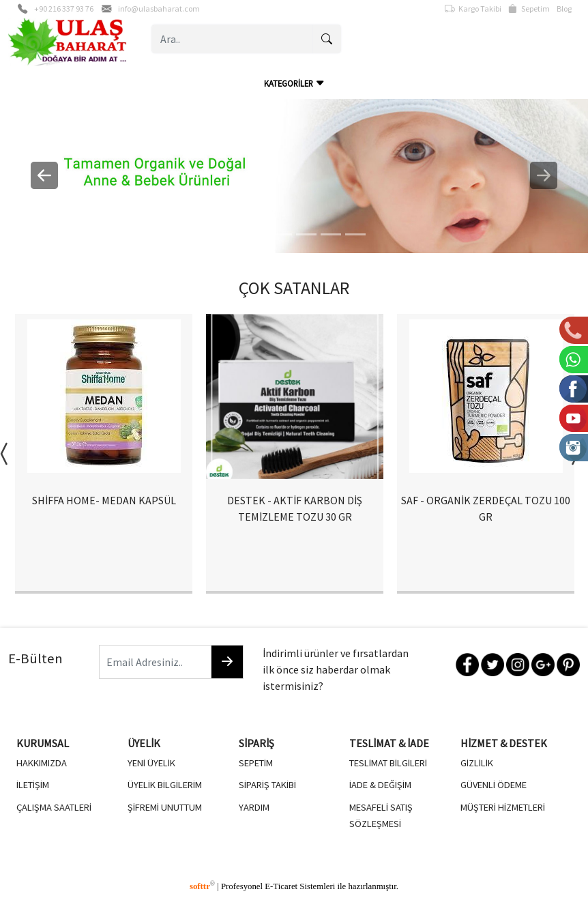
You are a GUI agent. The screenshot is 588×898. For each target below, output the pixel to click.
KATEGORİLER (294, 83)
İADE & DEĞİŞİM (380, 785)
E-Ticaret (281, 886)
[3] (306, 234)
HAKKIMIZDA (42, 763)
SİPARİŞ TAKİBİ (267, 785)
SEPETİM (256, 763)
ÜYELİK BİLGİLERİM (165, 785)
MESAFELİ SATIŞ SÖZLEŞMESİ (381, 816)
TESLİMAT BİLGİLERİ (388, 763)
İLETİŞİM (33, 785)
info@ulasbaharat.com (159, 9)
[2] (282, 234)
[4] (331, 234)
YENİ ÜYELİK (151, 763)
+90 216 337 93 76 (64, 9)
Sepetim (529, 9)
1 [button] (263, 611)
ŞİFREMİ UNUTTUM (165, 807)
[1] (257, 234)
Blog (564, 9)
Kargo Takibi (473, 9)
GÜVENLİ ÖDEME (494, 785)
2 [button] (284, 611)
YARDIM (254, 807)
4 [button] (325, 611)
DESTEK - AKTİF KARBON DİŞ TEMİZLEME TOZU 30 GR (295, 508)
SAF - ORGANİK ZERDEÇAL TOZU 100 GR (486, 508)
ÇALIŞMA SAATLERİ (54, 807)
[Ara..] (233, 39)
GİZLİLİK (477, 763)
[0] (233, 234)
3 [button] (304, 611)
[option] (104, 454)
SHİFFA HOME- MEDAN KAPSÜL (104, 500)
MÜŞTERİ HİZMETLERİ (503, 807)
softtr (202, 886)
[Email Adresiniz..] (155, 662)
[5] (355, 234)
